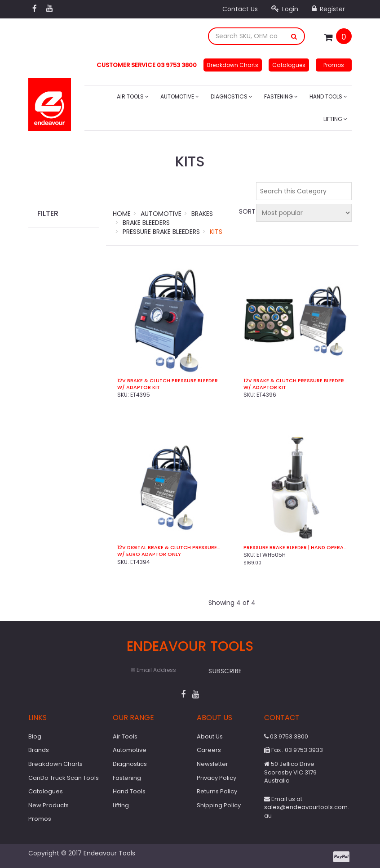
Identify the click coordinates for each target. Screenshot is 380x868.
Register (328, 9)
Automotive (180, 96)
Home (122, 214)
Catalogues (289, 65)
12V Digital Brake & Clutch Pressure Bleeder (169, 548)
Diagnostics (232, 96)
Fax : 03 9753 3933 (294, 750)
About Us (210, 736)
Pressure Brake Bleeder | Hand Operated (295, 548)
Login (285, 9)
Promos (334, 65)
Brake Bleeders (146, 223)
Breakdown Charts (233, 65)
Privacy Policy (217, 778)
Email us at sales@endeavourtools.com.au (307, 807)
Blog (35, 736)
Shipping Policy (219, 805)
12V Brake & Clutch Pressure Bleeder (168, 381)
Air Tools (133, 96)
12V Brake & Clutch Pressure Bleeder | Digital (295, 381)
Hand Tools (328, 96)
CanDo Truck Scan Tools (64, 778)
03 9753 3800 (286, 736)
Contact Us (240, 9)
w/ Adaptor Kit (139, 387)
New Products (49, 805)
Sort (246, 211)
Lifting (335, 119)
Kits (216, 232)
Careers (209, 750)
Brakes (202, 214)
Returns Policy (217, 791)
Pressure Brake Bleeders (161, 232)
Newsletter (212, 764)
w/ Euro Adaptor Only (149, 554)
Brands (39, 750)
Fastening (281, 96)
